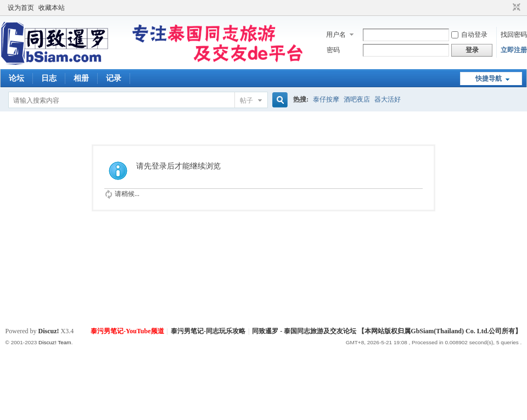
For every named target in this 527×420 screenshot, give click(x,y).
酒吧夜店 (357, 99)
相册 (81, 78)
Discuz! (49, 331)
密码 (333, 50)
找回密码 (514, 35)
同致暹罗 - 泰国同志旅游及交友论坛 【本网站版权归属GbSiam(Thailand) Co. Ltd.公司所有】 (387, 331)
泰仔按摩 (326, 99)
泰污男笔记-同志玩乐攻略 (208, 331)
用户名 (336, 35)
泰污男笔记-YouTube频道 (127, 331)
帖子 (246, 100)
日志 (49, 78)
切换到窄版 (515, 8)
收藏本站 (52, 8)
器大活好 (388, 99)
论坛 (16, 78)
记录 (114, 78)
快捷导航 (489, 79)
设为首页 (21, 8)
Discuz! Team (55, 342)
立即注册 (514, 50)
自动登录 (469, 35)
